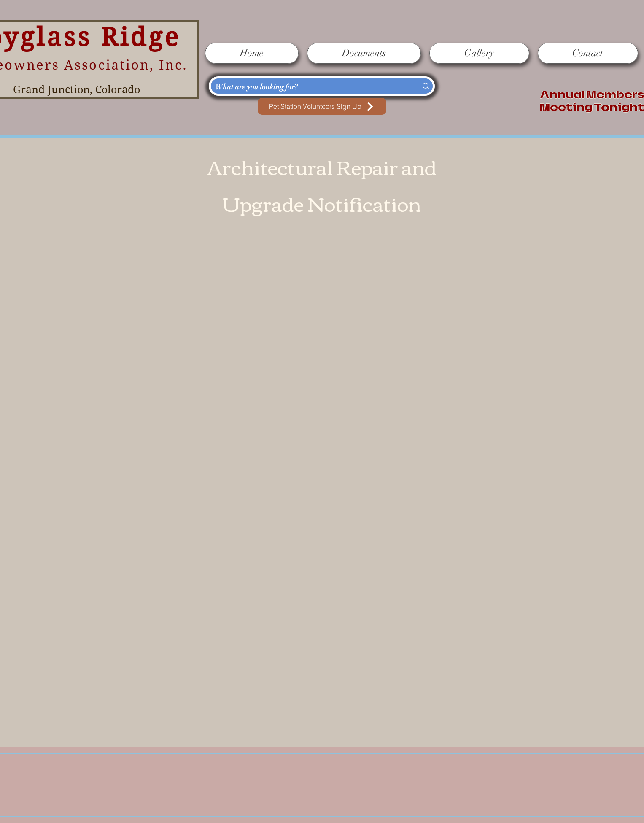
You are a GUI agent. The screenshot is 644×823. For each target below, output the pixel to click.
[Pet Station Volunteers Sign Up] (322, 106)
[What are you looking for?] (308, 87)
